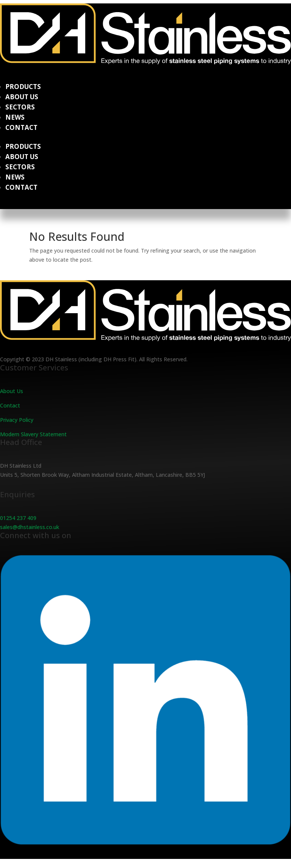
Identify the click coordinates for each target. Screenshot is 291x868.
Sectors (20, 107)
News (15, 117)
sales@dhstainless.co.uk (30, 527)
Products (23, 87)
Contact (21, 127)
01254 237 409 (18, 518)
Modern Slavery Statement (33, 434)
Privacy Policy (17, 420)
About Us (22, 97)
